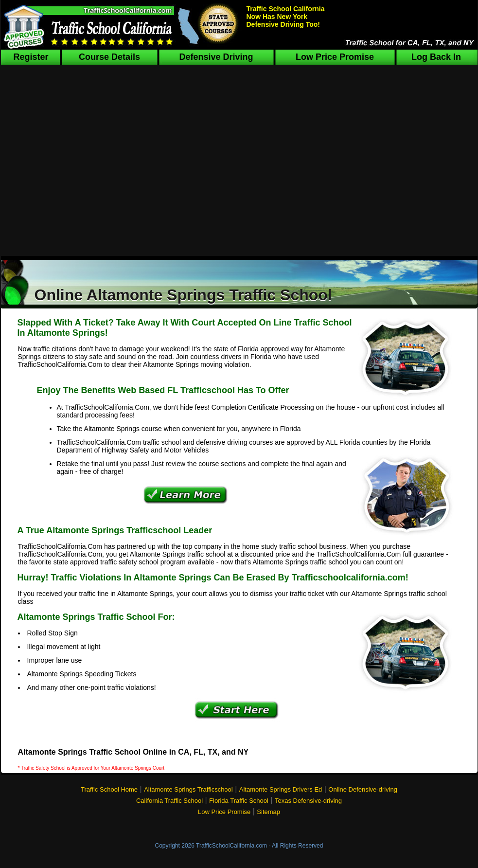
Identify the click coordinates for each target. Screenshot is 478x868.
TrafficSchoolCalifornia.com (231, 846)
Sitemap (268, 812)
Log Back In (436, 57)
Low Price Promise (335, 57)
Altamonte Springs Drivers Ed (281, 789)
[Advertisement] (239, 165)
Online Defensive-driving (363, 789)
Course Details (109, 57)
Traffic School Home (109, 789)
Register (31, 57)
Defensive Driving (216, 57)
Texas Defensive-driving (308, 801)
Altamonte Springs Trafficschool (188, 789)
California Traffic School (169, 801)
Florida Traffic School (239, 801)
